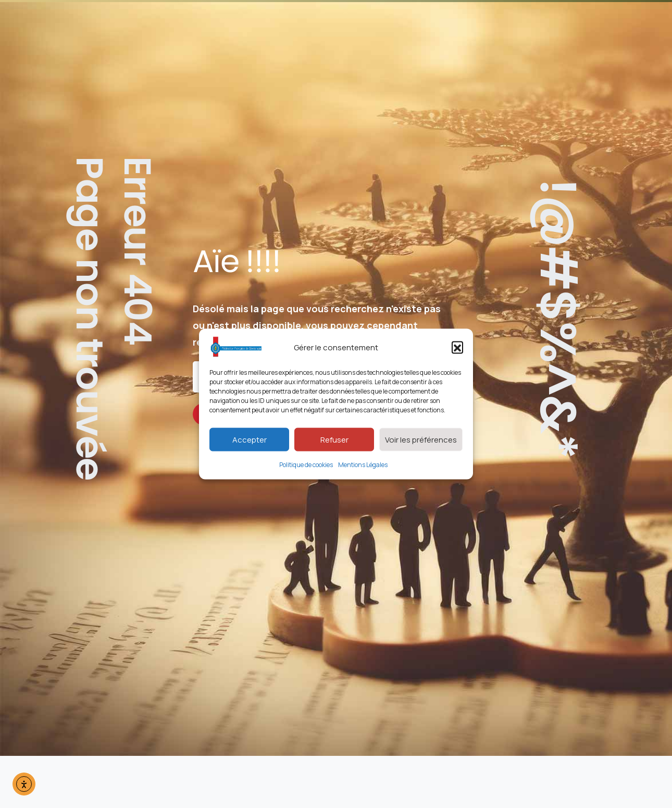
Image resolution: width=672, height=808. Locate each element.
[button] (457, 347)
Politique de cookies (306, 465)
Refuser (334, 439)
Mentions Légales (363, 465)
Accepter (250, 439)
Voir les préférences (421, 439)
